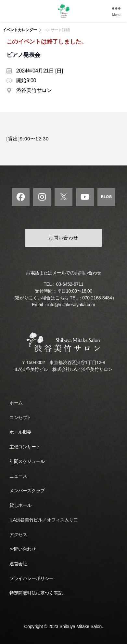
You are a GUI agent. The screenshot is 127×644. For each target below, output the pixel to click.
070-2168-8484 (97, 298)
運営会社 (18, 564)
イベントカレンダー (20, 30)
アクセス (18, 534)
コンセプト (20, 417)
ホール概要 (20, 432)
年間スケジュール (27, 461)
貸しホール (20, 505)
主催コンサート (25, 447)
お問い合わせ (63, 238)
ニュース (18, 476)
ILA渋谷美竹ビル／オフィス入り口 (44, 520)
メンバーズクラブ (27, 491)
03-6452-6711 (70, 284)
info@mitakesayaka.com (71, 305)
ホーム (16, 403)
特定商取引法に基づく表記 (36, 593)
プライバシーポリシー (32, 578)
